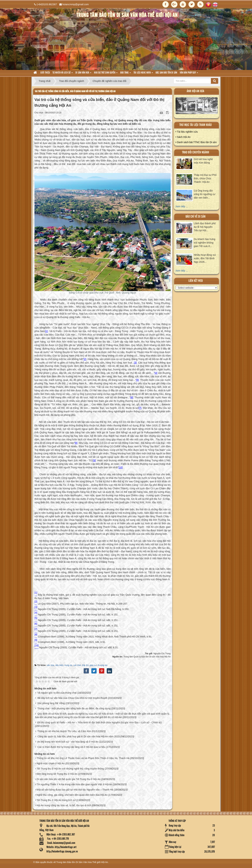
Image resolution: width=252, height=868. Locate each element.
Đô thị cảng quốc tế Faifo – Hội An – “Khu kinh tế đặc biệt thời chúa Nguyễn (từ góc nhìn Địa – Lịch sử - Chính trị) (100, 722)
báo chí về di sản (195, 217)
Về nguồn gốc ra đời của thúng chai (57, 693)
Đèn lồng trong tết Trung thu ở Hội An (57, 774)
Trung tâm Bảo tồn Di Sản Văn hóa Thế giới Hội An (82, 862)
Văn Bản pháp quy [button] (189, 74)
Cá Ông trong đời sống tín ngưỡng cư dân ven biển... (205, 194)
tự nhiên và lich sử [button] (63, 74)
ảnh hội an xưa (195, 91)
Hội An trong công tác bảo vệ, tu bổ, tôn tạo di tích (64, 805)
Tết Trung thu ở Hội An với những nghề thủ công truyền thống (70, 769)
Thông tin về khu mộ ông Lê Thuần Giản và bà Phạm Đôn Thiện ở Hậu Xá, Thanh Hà (83, 758)
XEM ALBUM (197, 106)
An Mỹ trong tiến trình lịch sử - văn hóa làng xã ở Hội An (68, 742)
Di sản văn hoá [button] (83, 74)
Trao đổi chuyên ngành (196, 152)
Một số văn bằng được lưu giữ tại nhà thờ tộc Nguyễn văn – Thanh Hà (75, 790)
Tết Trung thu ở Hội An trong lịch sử (56, 800)
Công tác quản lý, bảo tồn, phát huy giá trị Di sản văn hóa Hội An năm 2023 (79, 736)
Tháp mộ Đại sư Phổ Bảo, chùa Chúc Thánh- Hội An (205, 178)
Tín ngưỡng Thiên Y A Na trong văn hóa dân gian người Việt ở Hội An (74, 784)
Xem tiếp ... (182, 206)
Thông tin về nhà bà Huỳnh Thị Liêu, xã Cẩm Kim (64, 731)
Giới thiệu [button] (45, 73)
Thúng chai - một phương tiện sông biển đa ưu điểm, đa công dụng (74, 708)
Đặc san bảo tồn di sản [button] (166, 73)
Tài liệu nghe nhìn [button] (143, 74)
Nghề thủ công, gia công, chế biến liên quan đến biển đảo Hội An (72, 795)
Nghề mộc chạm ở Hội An (51, 763)
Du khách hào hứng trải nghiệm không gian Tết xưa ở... (205, 243)
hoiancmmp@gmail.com (76, 4)
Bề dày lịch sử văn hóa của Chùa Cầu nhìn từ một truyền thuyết (72, 698)
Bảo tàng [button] (126, 74)
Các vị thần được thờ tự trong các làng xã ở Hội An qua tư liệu (71, 747)
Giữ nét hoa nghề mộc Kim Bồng (203, 161)
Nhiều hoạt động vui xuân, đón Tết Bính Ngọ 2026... (205, 258)
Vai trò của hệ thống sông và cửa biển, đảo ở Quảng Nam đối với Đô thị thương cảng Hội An (75, 91)
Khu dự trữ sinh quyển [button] (106, 74)
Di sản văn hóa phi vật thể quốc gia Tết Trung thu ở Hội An (69, 779)
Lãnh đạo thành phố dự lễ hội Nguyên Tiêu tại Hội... (205, 227)
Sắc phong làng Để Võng (51, 703)
